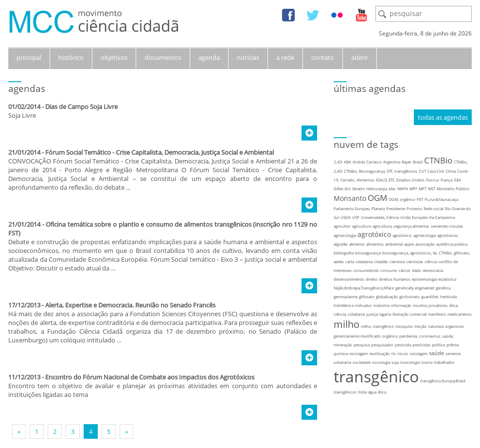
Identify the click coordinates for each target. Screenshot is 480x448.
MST (432, 188)
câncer (405, 270)
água (372, 392)
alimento (357, 244)
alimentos (375, 244)
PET (420, 199)
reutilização (379, 353)
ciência (431, 261)
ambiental (394, 244)
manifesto (437, 314)
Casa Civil (436, 171)
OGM (377, 198)
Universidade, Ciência (380, 217)
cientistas (415, 261)
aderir (360, 57)
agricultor (342, 226)
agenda (209, 57)
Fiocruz (433, 180)
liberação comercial (409, 314)
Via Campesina (442, 217)
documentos (163, 57)
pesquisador (382, 345)
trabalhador (444, 362)
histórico (71, 57)
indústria (382, 305)
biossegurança (368, 253)
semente (453, 353)
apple (409, 244)
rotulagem (418, 353)
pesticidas (421, 345)
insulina (420, 305)
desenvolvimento (349, 279)
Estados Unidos (410, 180)
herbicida (448, 296)
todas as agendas (443, 117)
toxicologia (410, 362)
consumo (389, 270)
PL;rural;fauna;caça (441, 199)
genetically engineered (415, 288)
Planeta (378, 208)
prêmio (453, 345)
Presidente (396, 208)
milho (347, 324)
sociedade (362, 362)
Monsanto (350, 198)
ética (382, 392)
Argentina (392, 162)
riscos (403, 353)
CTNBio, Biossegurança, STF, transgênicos (381, 171)
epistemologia (424, 279)
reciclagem (358, 353)
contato (323, 57)
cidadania (364, 261)
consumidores (366, 270)
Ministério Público (453, 188)
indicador (364, 305)
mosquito (404, 326)
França (446, 180)
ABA (347, 162)
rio (393, 353)
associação (425, 244)
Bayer (407, 162)
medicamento (460, 314)
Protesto (414, 208)
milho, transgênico (377, 326)
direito (372, 279)
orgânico (390, 336)
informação (401, 305)
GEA (457, 180)
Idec (392, 188)
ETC (392, 180)
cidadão (381, 261)
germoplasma (346, 296)
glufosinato (409, 296)
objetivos (114, 57)
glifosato (367, 296)
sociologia (381, 362)
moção (420, 326)
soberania (342, 362)
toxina (427, 362)
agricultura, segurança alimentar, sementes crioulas (418, 226)
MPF (413, 188)
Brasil (418, 162)
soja (395, 362)
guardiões (430, 296)
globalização (387, 296)
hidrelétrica (344, 305)
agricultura (362, 226)
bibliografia (344, 253)
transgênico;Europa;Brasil (443, 381)
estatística (447, 279)
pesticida (403, 345)
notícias (248, 57)
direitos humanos (395, 279)
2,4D (338, 162)
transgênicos (345, 392)
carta (350, 261)
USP (356, 217)
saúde (436, 353)
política (438, 345)
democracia (433, 270)
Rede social (434, 208)
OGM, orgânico (402, 199)
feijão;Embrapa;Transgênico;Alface (364, 288)
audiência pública (452, 244)
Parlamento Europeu (352, 208)
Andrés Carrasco (367, 162)
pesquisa (362, 345)
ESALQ (382, 180)
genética (443, 288)
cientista (397, 261)
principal (29, 57)
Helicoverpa (377, 188)
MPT (423, 188)
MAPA (403, 188)
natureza (436, 326)
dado (417, 270)
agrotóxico (374, 234)
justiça (372, 314)
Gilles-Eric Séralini (349, 188)
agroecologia (345, 235)
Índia (362, 392)
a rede (285, 57)
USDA (346, 217)
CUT (422, 171)
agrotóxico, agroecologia (414, 235)
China (451, 171)
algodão (341, 244)
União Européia (414, 217)
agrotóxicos (448, 235)
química (341, 353)
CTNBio (438, 160)
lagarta (385, 314)
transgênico (376, 376)
